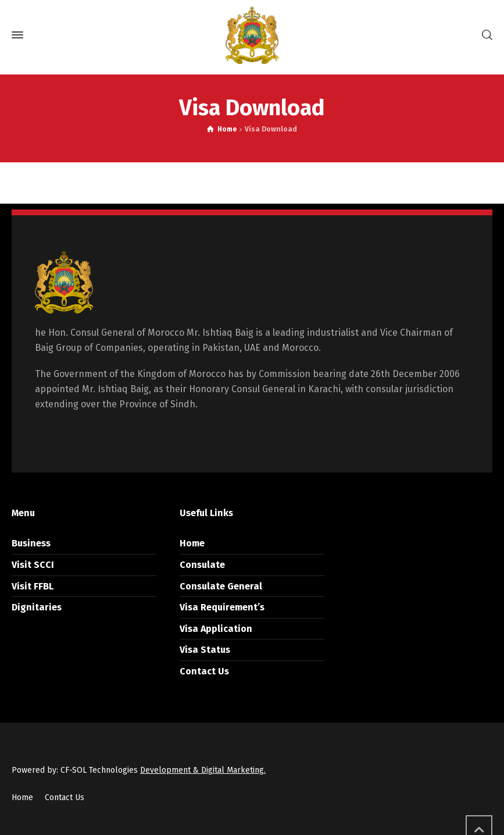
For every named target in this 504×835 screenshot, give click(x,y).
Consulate (202, 565)
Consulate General (221, 586)
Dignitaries (37, 607)
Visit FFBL (33, 586)
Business (31, 543)
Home (192, 543)
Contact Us (204, 671)
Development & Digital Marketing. (203, 770)
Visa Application (216, 629)
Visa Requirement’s (222, 607)
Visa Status (205, 650)
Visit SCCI (33, 565)
